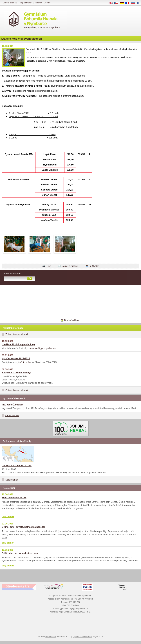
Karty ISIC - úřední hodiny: (16, 373)
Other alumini (12, 415)
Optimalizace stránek (82, 637)
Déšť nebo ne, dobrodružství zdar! (21, 553)
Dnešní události (72, 320)
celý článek (8, 516)
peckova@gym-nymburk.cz (43, 348)
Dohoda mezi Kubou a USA (17, 465)
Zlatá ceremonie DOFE (14, 498)
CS (117, 3)
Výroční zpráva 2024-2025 (16, 358)
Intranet (38, 3)
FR (128, 3)
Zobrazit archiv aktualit (17, 334)
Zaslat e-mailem (70, 266)
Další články (12, 480)
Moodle (47, 3)
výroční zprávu (24, 362)
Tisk (49, 266)
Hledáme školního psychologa (18, 344)
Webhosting (51, 637)
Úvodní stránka (10, 3)
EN (112, 3)
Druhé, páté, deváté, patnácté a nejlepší (23, 527)
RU (134, 3)
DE (123, 3)
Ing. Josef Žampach (13, 405)
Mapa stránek (26, 3)
